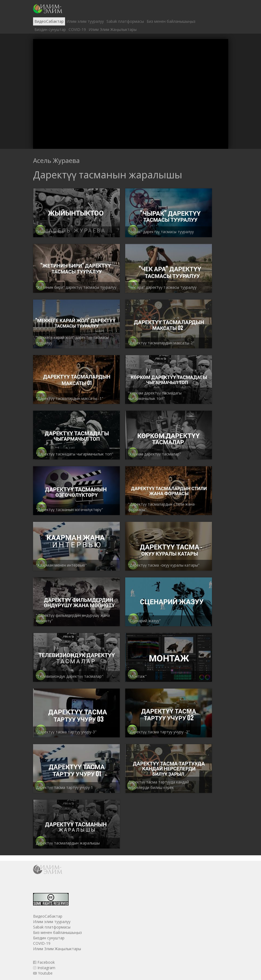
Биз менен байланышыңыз (171, 21)
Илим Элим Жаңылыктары (113, 29)
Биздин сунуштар (50, 29)
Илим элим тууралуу (85, 21)
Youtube (43, 973)
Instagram (44, 968)
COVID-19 (77, 29)
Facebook (44, 962)
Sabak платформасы (125, 21)
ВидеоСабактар (49, 21)
